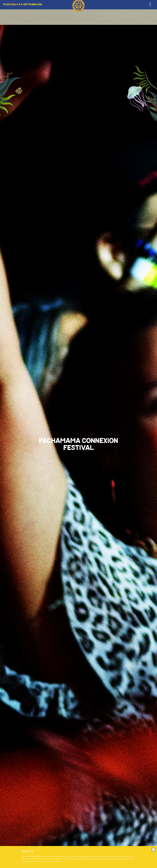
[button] (153, 850)
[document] (78, 434)
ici (61, 861)
